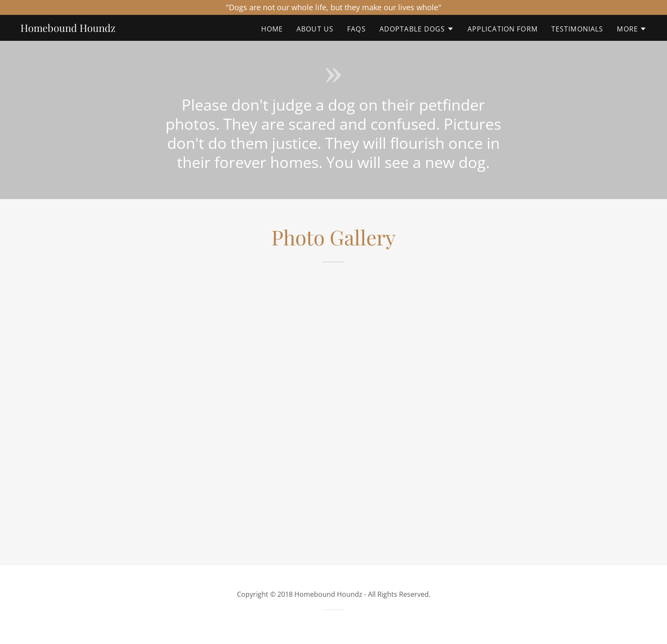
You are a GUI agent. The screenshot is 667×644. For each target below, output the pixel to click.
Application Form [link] (503, 29)
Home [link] (272, 29)
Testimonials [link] (577, 29)
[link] (68, 29)
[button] (417, 29)
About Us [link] (315, 29)
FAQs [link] (356, 29)
